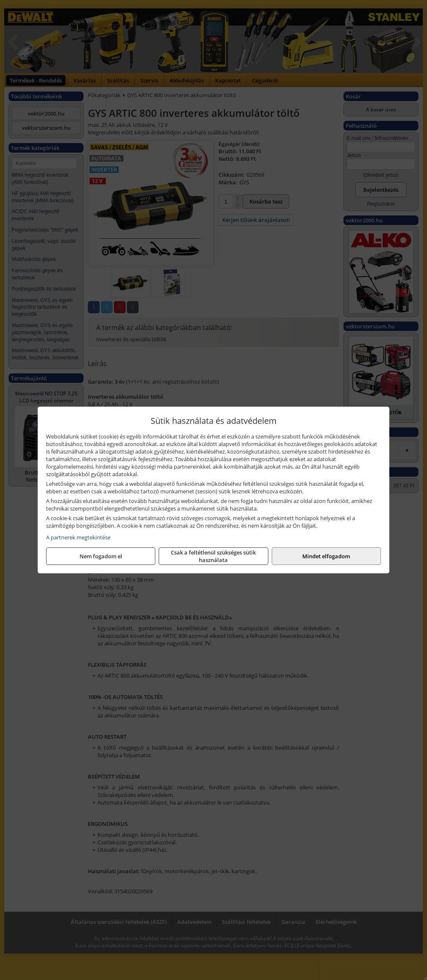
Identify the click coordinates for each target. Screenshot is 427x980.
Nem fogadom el (101, 556)
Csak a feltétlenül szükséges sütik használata (213, 556)
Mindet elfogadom (326, 556)
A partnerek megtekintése (78, 537)
